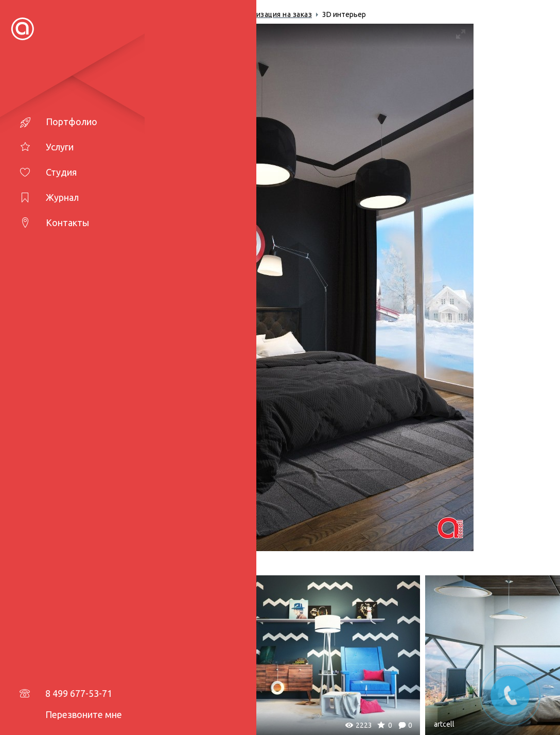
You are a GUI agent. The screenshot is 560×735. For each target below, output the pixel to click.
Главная (70, 14)
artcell (64, 724)
